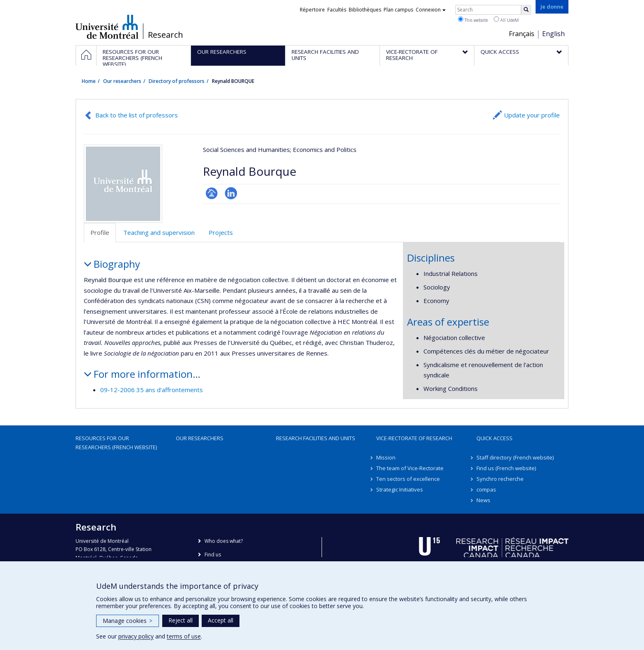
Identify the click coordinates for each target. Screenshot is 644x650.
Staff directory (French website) (515, 457)
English (553, 34)
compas (486, 489)
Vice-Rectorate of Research (414, 438)
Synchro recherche (500, 479)
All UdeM (506, 20)
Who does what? (224, 541)
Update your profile (532, 115)
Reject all (181, 620)
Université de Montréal (107, 27)
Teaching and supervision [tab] (159, 232)
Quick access (494, 438)
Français (522, 34)
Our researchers (122, 81)
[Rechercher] (526, 10)
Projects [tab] (221, 232)
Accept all (221, 620)
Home (89, 81)
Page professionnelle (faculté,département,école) (212, 193)
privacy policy (136, 636)
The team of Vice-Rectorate (410, 468)
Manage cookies (128, 621)
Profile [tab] (100, 232)
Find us (213, 555)
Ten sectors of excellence (408, 479)
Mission (386, 457)
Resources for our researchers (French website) (116, 443)
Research (166, 35)
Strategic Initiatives (400, 489)
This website (473, 20)
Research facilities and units (316, 438)
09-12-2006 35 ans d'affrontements (152, 390)
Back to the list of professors (137, 115)
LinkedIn (231, 193)
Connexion (431, 10)
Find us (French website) (506, 468)
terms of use (184, 636)
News (483, 500)
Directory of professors (177, 81)
